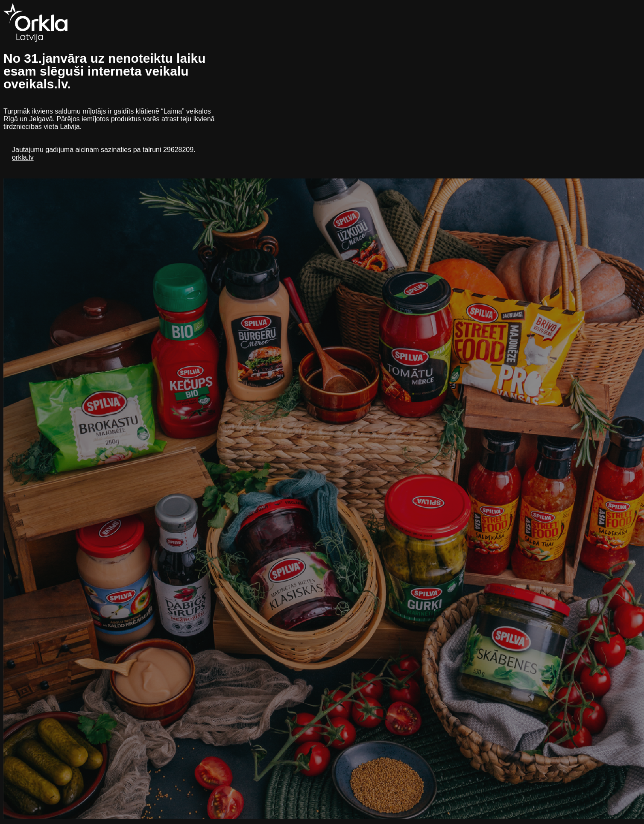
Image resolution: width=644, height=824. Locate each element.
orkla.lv (23, 157)
